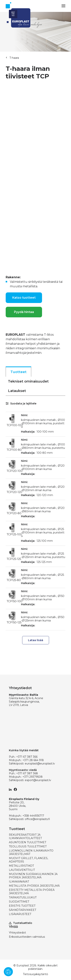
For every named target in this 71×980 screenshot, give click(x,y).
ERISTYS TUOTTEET (22, 906)
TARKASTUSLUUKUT (23, 897)
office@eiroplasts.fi (37, 819)
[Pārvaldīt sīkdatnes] (8, 972)
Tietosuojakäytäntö (35, 974)
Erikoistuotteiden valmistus (27, 937)
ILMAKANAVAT (19, 882)
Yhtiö (13, 927)
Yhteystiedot (17, 933)
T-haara (14, 58)
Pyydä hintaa (24, 312)
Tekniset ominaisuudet (28, 381)
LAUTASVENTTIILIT (22, 870)
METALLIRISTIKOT (21, 866)
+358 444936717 (33, 816)
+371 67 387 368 (27, 773)
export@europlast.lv (38, 780)
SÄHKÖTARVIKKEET (23, 910)
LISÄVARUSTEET (20, 914)
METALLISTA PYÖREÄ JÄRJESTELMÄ (34, 886)
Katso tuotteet (24, 298)
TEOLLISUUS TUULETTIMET (28, 846)
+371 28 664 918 (33, 760)
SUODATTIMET (19, 902)
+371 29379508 (33, 777)
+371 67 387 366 (27, 757)
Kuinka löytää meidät (24, 750)
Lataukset (17, 391)
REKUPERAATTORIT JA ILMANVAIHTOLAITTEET (25, 836)
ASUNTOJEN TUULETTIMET (28, 842)
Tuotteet (18, 372)
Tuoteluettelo (21, 923)
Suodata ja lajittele (21, 403)
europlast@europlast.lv (40, 764)
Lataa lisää (36, 640)
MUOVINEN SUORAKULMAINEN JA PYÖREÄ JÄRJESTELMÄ (33, 876)
